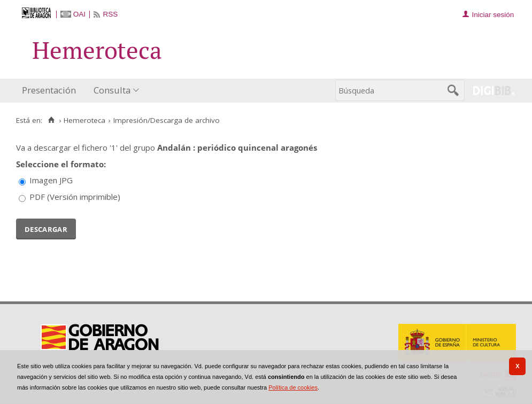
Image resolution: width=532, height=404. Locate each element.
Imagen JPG (51, 180)
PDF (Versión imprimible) (75, 197)
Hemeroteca (84, 120)
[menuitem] (51, 91)
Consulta (112, 90)
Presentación (49, 90)
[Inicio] (51, 120)
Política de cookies (293, 387)
